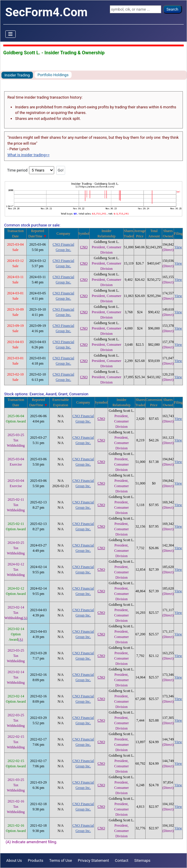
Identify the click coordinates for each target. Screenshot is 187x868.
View (178, 247)
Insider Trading (17, 75)
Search (173, 9)
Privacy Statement (93, 860)
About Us (14, 860)
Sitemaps (142, 860)
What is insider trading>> (28, 155)
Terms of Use (61, 860)
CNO (84, 247)
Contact (121, 860)
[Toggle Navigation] (11, 34)
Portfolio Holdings (53, 75)
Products (36, 860)
